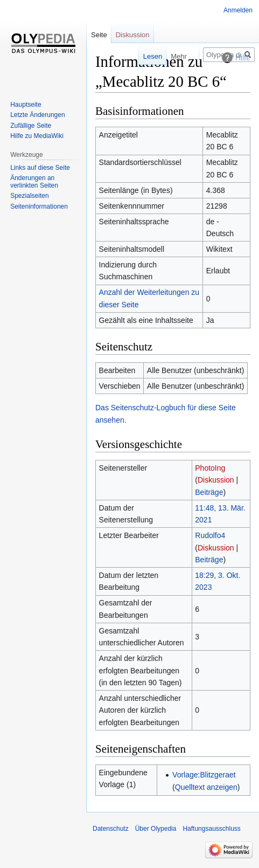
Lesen (145, 56)
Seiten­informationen (39, 206)
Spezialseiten (29, 196)
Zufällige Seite (31, 126)
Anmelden (238, 10)
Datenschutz (111, 829)
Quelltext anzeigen (206, 787)
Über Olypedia (156, 829)
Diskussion (216, 480)
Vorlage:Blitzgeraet (204, 775)
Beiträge (209, 492)
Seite (99, 35)
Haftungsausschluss (211, 829)
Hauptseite (26, 105)
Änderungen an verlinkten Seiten (34, 182)
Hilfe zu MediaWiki (37, 136)
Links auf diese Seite (40, 168)
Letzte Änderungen (37, 115)
